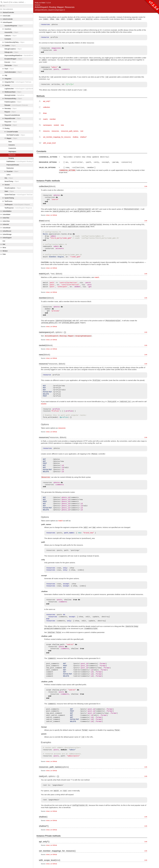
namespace (47, 125)
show (48, 215)
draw (45, 113)
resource (46, 131)
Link (146, 186)
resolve (44, 403)
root (82, 131)
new (62, 125)
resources (55, 131)
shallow (75, 137)
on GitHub (54, 215)
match (45, 119)
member (53, 119)
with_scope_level (49, 143)
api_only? (47, 101)
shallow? (83, 137)
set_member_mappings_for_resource (57, 137)
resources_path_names (70, 131)
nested (56, 125)
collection (47, 107)
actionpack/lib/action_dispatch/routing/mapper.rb (50, 10)
